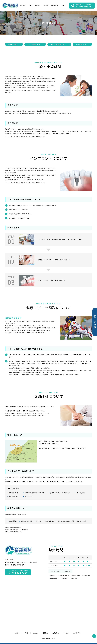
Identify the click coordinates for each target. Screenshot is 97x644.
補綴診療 (46, 5)
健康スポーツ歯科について (58, 44)
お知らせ (23, 5)
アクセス (63, 5)
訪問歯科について (81, 44)
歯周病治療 (54, 5)
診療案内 (35, 633)
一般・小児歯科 (13, 44)
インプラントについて (34, 44)
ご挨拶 (30, 5)
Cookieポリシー (78, 633)
